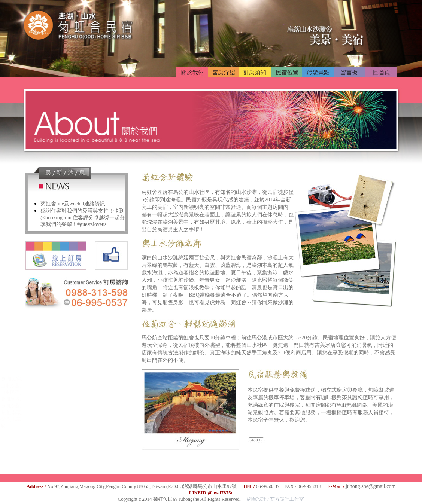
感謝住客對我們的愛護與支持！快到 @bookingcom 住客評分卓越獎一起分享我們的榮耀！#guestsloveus (83, 218)
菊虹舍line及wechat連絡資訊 (73, 204)
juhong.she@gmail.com (371, 486)
